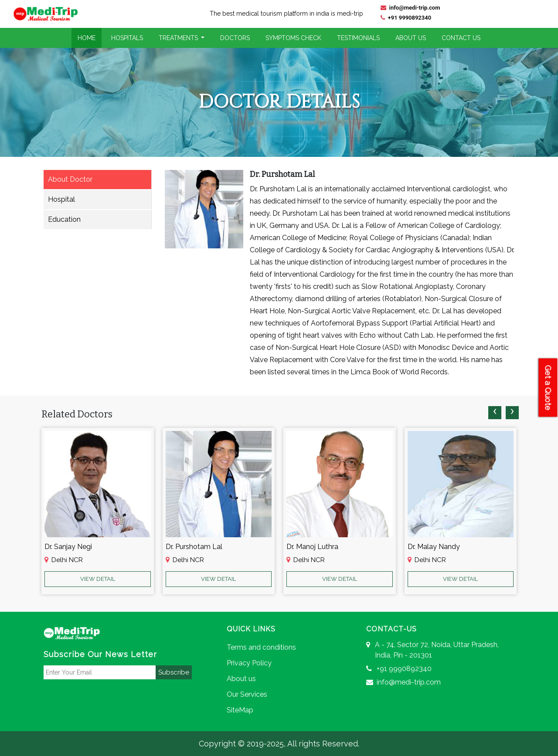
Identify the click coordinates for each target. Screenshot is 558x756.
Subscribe (174, 672)
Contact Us (461, 38)
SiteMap (240, 710)
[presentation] (495, 413)
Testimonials (358, 38)
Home (87, 38)
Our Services (247, 694)
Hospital (61, 199)
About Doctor (70, 179)
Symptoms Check (293, 38)
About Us (411, 38)
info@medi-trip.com (410, 8)
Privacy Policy (249, 663)
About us (241, 679)
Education (64, 219)
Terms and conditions (261, 647)
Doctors (235, 38)
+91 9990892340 (406, 18)
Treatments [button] (179, 38)
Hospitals (127, 38)
